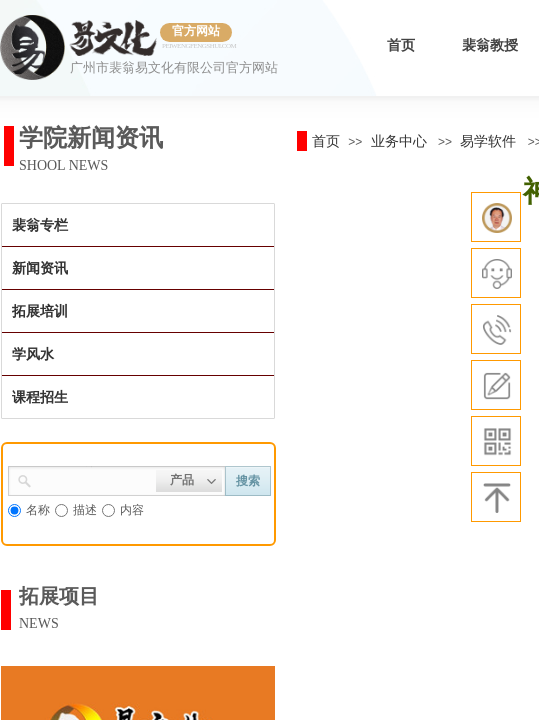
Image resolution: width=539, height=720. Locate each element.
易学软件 (488, 141)
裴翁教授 (490, 45)
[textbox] (94, 479)
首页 (401, 45)
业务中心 (399, 141)
